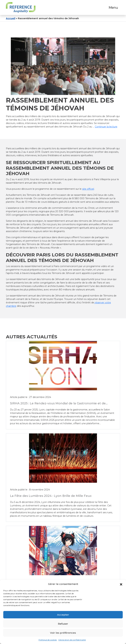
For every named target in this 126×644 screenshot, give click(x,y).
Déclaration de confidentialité (72, 640)
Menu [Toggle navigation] (113, 8)
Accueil (11, 18)
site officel (88, 189)
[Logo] (21, 7)
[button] (121, 584)
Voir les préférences (63, 633)
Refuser (63, 624)
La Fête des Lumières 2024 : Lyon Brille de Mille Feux (51, 496)
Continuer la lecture (106, 127)
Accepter (63, 615)
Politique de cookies (48, 640)
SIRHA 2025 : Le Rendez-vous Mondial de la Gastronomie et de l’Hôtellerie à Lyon (58, 405)
